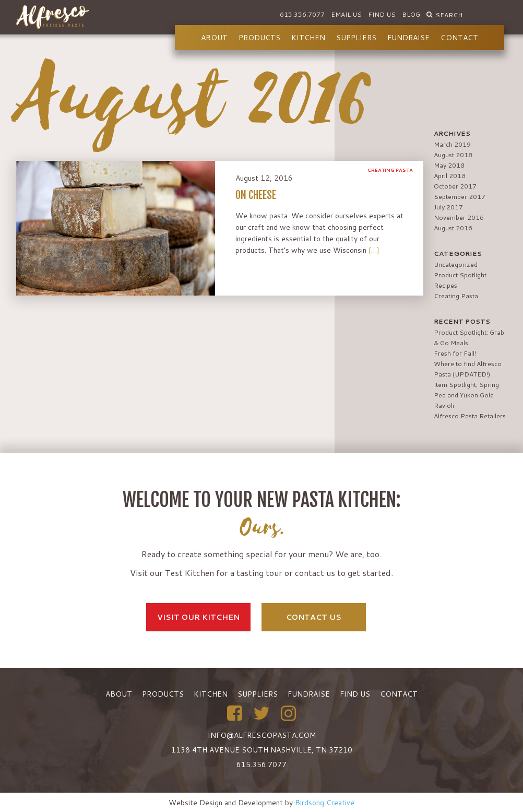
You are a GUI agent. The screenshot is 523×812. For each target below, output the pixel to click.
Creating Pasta (390, 170)
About (214, 38)
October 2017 (455, 186)
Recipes (445, 285)
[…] (374, 250)
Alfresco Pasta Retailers (470, 416)
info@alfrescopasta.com (262, 735)
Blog (411, 14)
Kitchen (308, 38)
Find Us (382, 14)
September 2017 (460, 197)
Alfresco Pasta (52, 17)
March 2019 (452, 144)
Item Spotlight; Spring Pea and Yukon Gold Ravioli (466, 395)
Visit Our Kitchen (198, 617)
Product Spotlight (460, 275)
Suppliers (356, 38)
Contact (459, 38)
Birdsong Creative (325, 803)
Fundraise (408, 38)
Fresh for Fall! (455, 353)
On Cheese (256, 195)
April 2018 (450, 176)
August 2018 (453, 155)
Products (259, 38)
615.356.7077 (302, 14)
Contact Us (314, 617)
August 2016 (453, 228)
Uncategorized (456, 264)
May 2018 (449, 165)
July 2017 (448, 207)
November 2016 (459, 217)
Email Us (346, 14)
